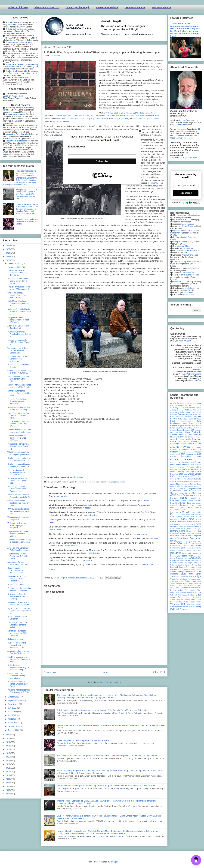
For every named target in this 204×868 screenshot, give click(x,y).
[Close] (140, 131)
